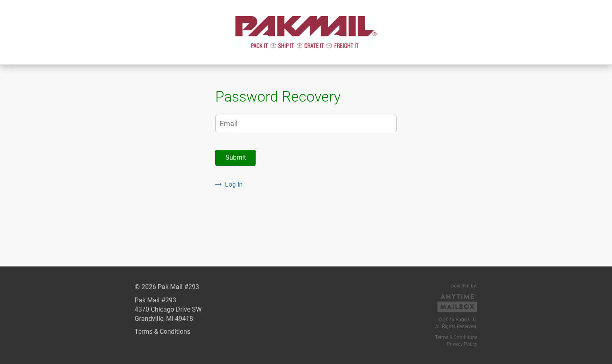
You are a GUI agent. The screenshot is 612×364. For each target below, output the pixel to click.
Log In (229, 184)
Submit (236, 157)
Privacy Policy (462, 344)
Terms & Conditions (162, 332)
